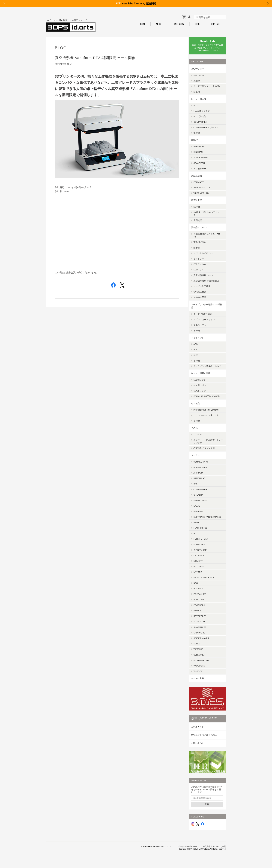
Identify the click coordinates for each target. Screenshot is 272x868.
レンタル (201, 439)
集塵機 (199, 135)
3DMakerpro (204, 159)
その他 (199, 332)
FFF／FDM (201, 74)
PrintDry (202, 607)
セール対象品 (200, 686)
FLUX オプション (204, 113)
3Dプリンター (201, 68)
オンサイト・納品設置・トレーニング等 (209, 446)
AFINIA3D (201, 477)
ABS (198, 346)
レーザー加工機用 (205, 288)
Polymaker (203, 601)
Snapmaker (203, 634)
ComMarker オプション (209, 129)
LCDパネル (201, 272)
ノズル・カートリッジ (207, 321)
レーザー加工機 (201, 101)
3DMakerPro (204, 466)
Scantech (202, 629)
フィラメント (200, 339)
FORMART (201, 184)
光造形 (199, 80)
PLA (198, 351)
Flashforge (203, 535)
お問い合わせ (200, 749)
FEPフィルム (203, 266)
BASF (199, 488)
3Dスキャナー (201, 142)
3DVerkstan (203, 472)
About (159, 23)
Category (179, 23)
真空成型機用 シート (206, 277)
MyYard (201, 579)
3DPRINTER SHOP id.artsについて (156, 851)
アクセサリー (203, 170)
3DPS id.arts (140, 76)
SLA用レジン (202, 395)
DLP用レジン (203, 390)
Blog (198, 23)
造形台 (199, 249)
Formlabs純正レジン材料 (209, 401)
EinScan (201, 154)
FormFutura (204, 546)
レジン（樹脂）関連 (204, 378)
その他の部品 (203, 299)
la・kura (201, 563)
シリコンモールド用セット (209, 420)
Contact (216, 23)
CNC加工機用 (203, 294)
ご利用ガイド (200, 732)
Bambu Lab (202, 483)
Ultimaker (202, 662)
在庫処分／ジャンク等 (207, 453)
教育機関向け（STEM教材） (210, 414)
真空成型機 (199, 178)
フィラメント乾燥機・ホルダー (209, 369)
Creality (201, 499)
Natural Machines (207, 585)
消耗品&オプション (203, 229)
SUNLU (200, 651)
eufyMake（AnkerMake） (209, 523)
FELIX (199, 530)
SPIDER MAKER (204, 645)
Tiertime (201, 657)
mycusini (201, 574)
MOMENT (201, 568)
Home (142, 23)
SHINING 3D (202, 640)
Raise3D (201, 618)
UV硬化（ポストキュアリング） (209, 215)
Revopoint (202, 623)
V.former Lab (204, 195)
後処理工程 (199, 202)
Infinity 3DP (203, 557)
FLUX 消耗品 (202, 118)
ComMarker (203, 124)
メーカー (198, 460)
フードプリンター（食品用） (208, 87)
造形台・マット (204, 327)
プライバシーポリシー (187, 851)
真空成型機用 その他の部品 (209, 283)
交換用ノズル (203, 244)
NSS (198, 590)
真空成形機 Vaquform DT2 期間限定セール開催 (95, 57)
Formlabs (202, 552)
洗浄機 (199, 209)
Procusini (202, 612)
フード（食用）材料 (206, 316)
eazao (200, 510)
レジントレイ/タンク (206, 255)
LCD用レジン (203, 384)
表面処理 (201, 222)
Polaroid (202, 596)
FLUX (199, 107)
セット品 (198, 408)
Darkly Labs (203, 505)
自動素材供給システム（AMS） (210, 237)
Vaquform (202, 673)
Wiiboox (201, 679)
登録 (208, 808)
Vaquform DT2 (204, 190)
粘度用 (199, 94)
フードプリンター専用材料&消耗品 (208, 308)
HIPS (199, 357)
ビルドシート (203, 261)
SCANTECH (202, 165)
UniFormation (204, 667)
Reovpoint (202, 148)
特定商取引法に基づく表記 (207, 740)
